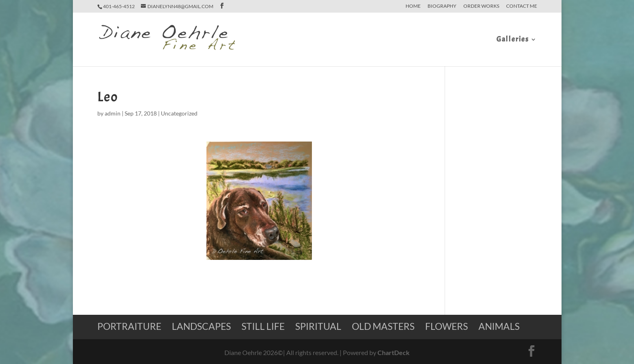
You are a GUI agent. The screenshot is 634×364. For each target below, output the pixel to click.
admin (113, 113)
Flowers (446, 326)
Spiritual (318, 326)
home (413, 6)
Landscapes (201, 326)
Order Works (481, 6)
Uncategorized (179, 113)
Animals (499, 326)
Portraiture (129, 326)
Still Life (263, 326)
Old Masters (383, 326)
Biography (442, 6)
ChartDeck (394, 352)
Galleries (513, 40)
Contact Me (522, 6)
